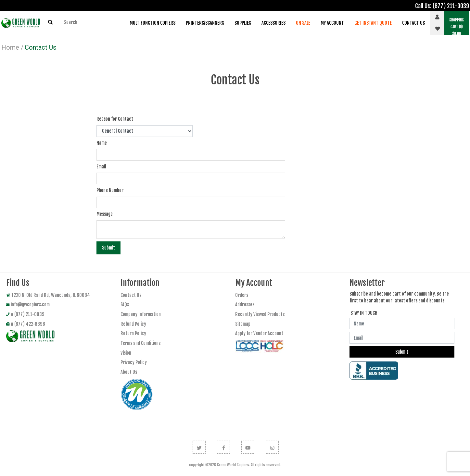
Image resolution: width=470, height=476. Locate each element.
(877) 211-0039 (451, 6)
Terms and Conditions (140, 343)
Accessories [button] (273, 23)
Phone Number (110, 190)
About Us (129, 372)
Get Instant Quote (373, 23)
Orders (242, 295)
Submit (108, 248)
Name (102, 143)
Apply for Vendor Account (259, 333)
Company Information (141, 314)
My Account (332, 23)
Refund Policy (133, 324)
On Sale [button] (303, 23)
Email (101, 167)
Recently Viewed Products (260, 314)
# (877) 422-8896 (26, 324)
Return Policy (133, 333)
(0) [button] (457, 27)
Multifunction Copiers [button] (152, 23)
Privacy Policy (134, 362)
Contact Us (413, 23)
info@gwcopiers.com (28, 305)
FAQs (125, 305)
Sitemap (243, 324)
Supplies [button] (243, 23)
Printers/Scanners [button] (205, 23)
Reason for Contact (115, 119)
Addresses (245, 305)
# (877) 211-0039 (25, 314)
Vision (126, 353)
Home (10, 47)
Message (105, 214)
